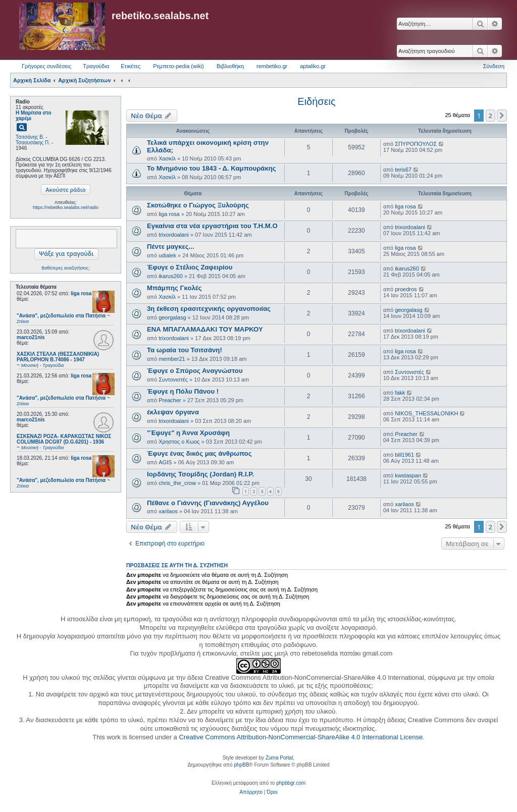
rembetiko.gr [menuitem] (272, 66)
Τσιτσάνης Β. (30, 137)
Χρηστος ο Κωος (179, 442)
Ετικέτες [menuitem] (131, 66)
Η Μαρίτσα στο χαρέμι (34, 116)
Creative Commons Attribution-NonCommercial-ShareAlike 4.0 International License (301, 737)
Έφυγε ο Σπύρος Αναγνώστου (195, 371)
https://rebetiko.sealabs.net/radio (66, 207)
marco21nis (31, 337)
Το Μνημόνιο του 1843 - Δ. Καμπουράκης (212, 168)
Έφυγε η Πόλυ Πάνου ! (183, 391)
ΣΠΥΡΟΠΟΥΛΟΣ (416, 144)
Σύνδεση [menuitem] (494, 66)
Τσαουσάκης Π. (33, 143)
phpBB (241, 765)
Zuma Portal (279, 758)
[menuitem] (251, 792)
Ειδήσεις (316, 101)
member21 (172, 359)
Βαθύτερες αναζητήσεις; (65, 268)
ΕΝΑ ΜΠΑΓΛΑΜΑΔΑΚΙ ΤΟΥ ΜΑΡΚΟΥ (205, 329)
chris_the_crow (177, 483)
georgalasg (172, 317)
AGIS (165, 462)
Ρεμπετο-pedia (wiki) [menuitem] (178, 66)
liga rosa (81, 293)
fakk (400, 393)
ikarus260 (171, 276)
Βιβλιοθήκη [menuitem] (230, 66)
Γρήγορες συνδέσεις (46, 66)
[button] (502, 116)
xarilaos (168, 511)
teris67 (403, 170)
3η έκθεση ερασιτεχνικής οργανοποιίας (209, 309)
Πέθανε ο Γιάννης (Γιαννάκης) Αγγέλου (208, 503)
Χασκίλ (167, 158)
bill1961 (404, 455)
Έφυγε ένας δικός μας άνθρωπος (199, 453)
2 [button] (490, 116)
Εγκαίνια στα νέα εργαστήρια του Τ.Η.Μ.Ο (212, 226)
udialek (167, 255)
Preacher (170, 400)
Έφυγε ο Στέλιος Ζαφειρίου (190, 267)
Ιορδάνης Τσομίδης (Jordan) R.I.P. (200, 474)
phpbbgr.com (291, 783)
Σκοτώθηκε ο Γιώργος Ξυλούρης (198, 205)
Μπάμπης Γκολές (174, 288)
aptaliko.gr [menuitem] (313, 66)
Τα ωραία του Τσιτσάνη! (185, 350)
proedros (406, 289)
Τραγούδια (96, 66)
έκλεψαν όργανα (173, 412)
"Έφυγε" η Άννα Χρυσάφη (188, 433)
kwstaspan (408, 475)
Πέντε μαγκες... (171, 247)
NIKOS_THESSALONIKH (426, 413)
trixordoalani (174, 235)
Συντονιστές (173, 380)
